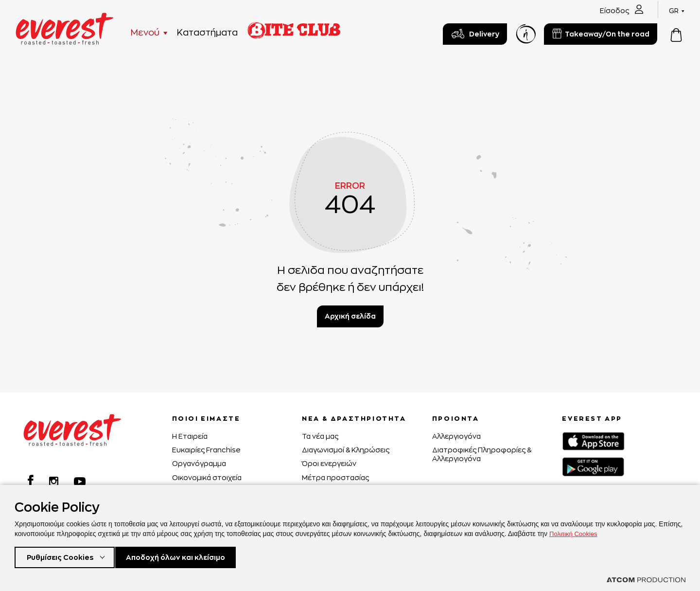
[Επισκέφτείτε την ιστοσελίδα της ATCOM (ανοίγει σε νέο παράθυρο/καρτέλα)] (646, 580)
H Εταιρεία (190, 436)
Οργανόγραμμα (199, 463)
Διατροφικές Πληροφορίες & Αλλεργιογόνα (482, 454)
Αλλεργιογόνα (456, 436)
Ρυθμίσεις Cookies (62, 556)
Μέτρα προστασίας (335, 477)
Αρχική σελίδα (350, 316)
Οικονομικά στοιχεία (207, 477)
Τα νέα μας (320, 436)
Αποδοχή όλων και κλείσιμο (190, 556)
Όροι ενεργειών (329, 463)
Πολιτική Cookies (575, 532)
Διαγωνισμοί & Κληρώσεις (346, 450)
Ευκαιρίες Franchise (206, 450)
